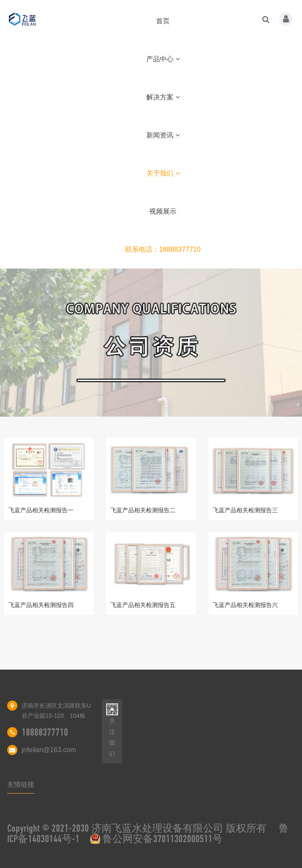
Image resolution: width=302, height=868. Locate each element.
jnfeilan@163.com (49, 750)
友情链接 (21, 784)
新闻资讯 (163, 135)
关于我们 (163, 173)
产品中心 (163, 59)
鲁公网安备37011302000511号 (162, 839)
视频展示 (163, 211)
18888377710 (45, 732)
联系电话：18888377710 (163, 249)
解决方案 (163, 97)
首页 (163, 21)
